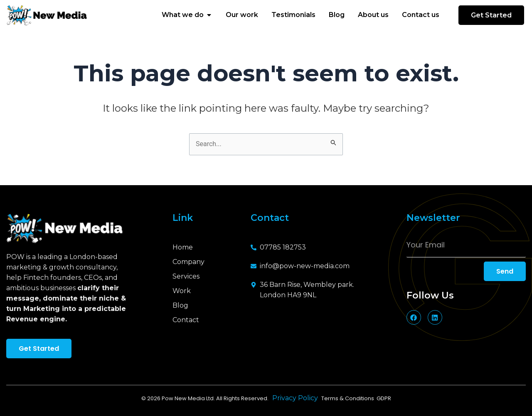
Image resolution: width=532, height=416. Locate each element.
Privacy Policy (297, 398)
